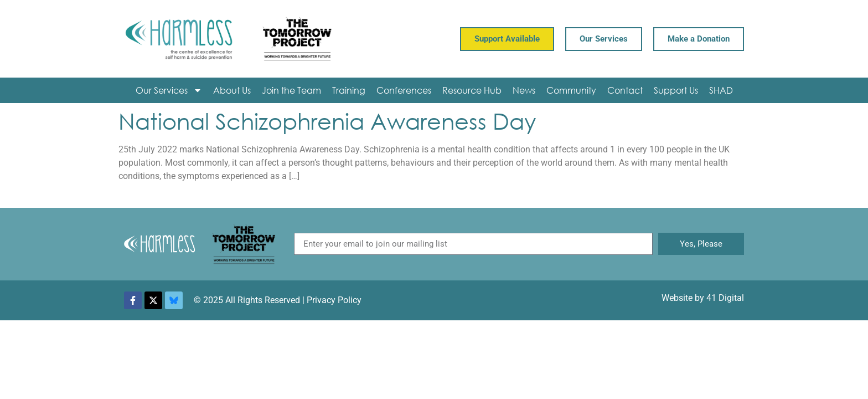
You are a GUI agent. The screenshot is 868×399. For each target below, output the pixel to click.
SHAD (721, 90)
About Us (232, 90)
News (524, 90)
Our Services (169, 90)
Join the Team (291, 90)
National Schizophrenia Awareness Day (327, 121)
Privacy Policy (334, 300)
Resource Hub (472, 90)
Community (571, 90)
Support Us (676, 90)
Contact (625, 90)
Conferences (404, 90)
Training (349, 90)
